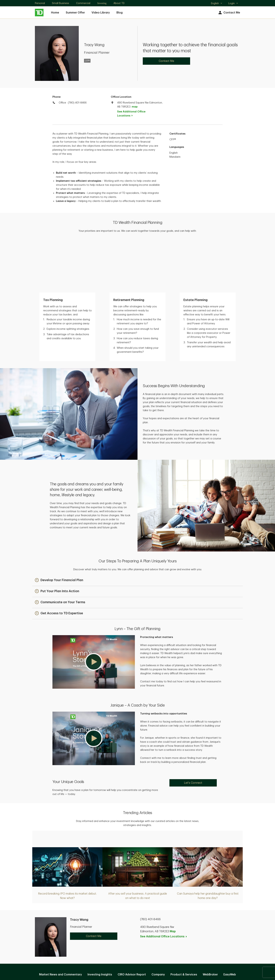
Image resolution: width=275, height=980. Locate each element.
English (217, 4)
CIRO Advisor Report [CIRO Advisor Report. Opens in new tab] (132, 922)
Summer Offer (75, 13)
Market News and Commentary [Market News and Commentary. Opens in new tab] (61, 922)
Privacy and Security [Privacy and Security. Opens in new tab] (119, 941)
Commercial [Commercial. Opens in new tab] (83, 3)
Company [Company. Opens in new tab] (158, 922)
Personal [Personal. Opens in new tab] (40, 3)
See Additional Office (131, 114)
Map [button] (173, 879)
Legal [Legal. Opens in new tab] (143, 941)
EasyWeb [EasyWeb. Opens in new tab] (230, 922)
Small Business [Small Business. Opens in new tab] (61, 3)
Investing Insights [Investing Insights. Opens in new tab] (100, 922)
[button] (59, 528)
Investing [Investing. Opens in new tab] (102, 3)
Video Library (101, 13)
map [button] (135, 107)
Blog (120, 13)
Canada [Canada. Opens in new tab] (137, 965)
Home (55, 13)
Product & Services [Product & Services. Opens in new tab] (184, 922)
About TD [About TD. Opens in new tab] (119, 3)
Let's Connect (193, 731)
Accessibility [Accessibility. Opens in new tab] (161, 941)
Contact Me (229, 13)
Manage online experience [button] (137, 930)
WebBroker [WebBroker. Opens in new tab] (210, 922)
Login (233, 3)
